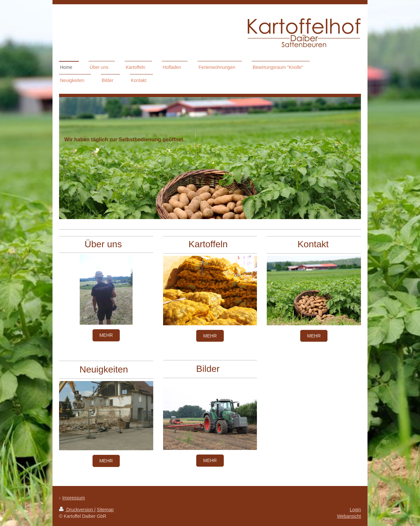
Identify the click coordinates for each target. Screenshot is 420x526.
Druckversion (77, 510)
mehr (106, 335)
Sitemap (105, 510)
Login (355, 510)
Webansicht (349, 516)
